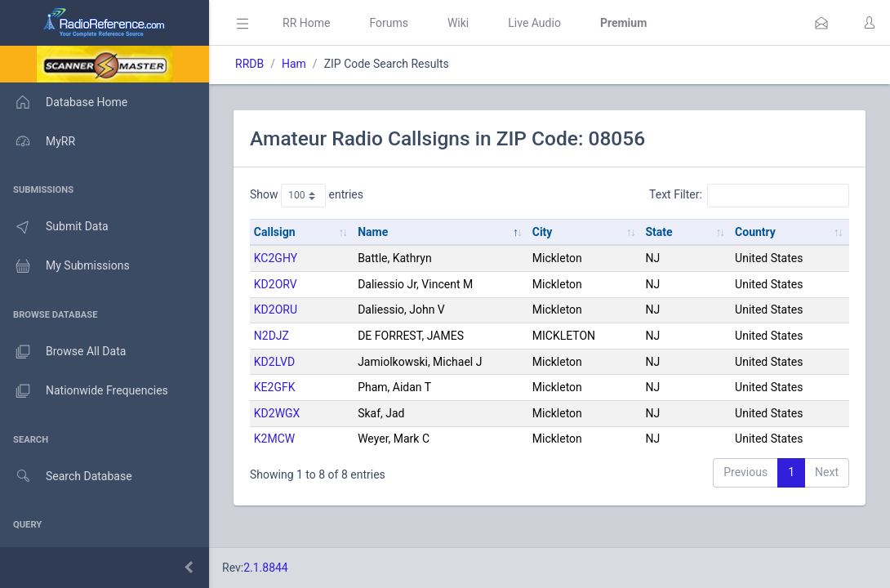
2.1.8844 (266, 568)
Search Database (66, 477)
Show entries (307, 195)
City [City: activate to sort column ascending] (543, 232)
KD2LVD (274, 362)
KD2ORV (276, 284)
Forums (389, 23)
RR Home (306, 23)
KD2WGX (277, 413)
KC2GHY (276, 258)
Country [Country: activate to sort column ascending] (755, 232)
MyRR (38, 141)
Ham (294, 64)
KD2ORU (276, 310)
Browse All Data (63, 352)
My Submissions (65, 266)
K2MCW (274, 439)
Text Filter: (749, 195)
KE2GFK (275, 387)
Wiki (458, 23)
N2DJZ (271, 336)
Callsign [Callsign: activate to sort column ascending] (275, 232)
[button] (821, 23)
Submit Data (54, 227)
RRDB (249, 64)
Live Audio (534, 23)
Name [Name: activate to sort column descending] (373, 232)
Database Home (64, 102)
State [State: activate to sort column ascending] (659, 232)
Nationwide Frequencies (84, 391)
